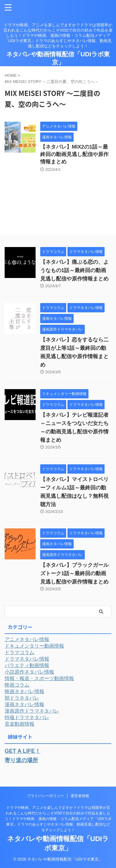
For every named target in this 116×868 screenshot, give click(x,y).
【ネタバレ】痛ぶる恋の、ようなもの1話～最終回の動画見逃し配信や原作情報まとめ (74, 270)
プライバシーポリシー (45, 796)
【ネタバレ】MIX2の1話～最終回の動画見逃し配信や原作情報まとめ (74, 154)
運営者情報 (80, 796)
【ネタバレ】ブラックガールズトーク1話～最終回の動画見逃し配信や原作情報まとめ (74, 573)
